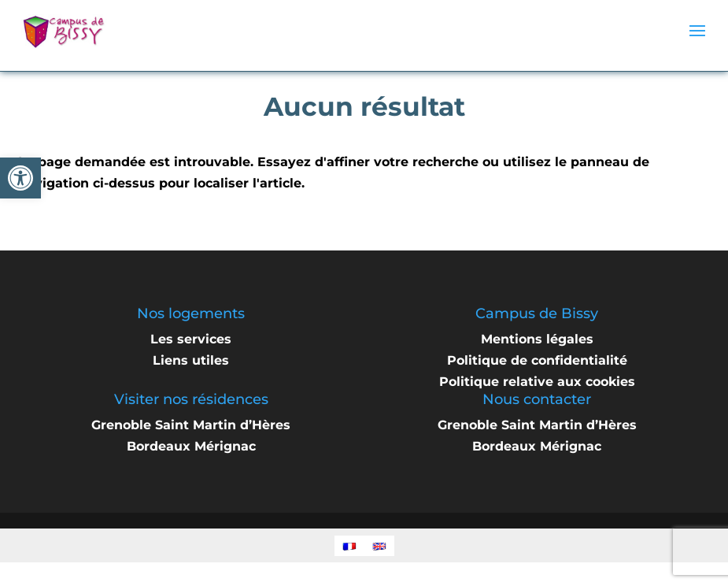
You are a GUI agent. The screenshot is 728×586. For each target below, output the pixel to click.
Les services (191, 339)
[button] (20, 178)
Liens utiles (191, 360)
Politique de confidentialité (537, 360)
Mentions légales (537, 339)
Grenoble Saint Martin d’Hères (191, 425)
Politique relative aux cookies (537, 382)
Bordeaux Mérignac (191, 446)
